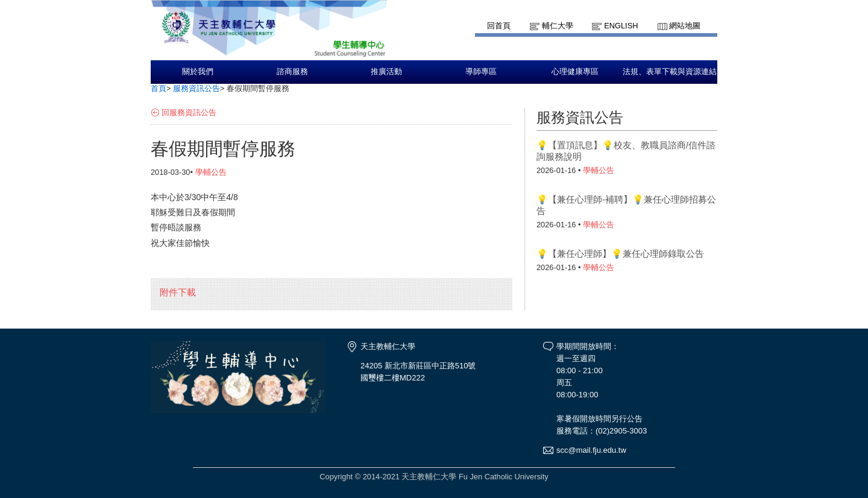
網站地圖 (685, 26)
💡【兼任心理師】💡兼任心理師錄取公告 (620, 254)
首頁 (159, 88)
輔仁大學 (558, 26)
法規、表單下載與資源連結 (670, 72)
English (621, 26)
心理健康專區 (575, 72)
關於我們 (198, 72)
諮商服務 (292, 72)
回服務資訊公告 (189, 112)
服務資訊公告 (197, 88)
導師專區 (481, 72)
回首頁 (499, 26)
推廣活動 (386, 72)
